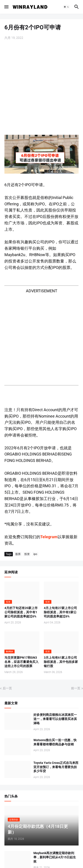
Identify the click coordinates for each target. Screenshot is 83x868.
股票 (18, 554)
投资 (27, 554)
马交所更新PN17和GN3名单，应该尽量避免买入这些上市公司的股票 (21, 662)
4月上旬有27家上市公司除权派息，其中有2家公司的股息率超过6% (60, 612)
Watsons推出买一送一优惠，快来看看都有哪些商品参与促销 (55, 742)
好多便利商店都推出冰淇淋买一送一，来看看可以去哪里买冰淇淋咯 (55, 719)
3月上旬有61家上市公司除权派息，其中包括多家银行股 (61, 662)
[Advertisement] (41, 88)
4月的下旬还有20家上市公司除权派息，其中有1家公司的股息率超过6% (21, 612)
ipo (35, 554)
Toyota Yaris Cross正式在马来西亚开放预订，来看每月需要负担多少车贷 (56, 767)
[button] (6, 7)
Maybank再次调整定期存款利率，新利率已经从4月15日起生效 (55, 857)
